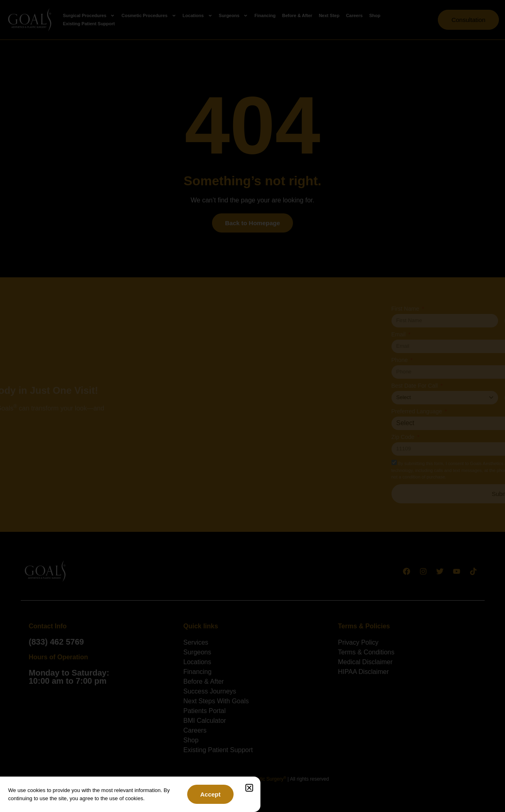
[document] (252, 406)
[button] (249, 788)
